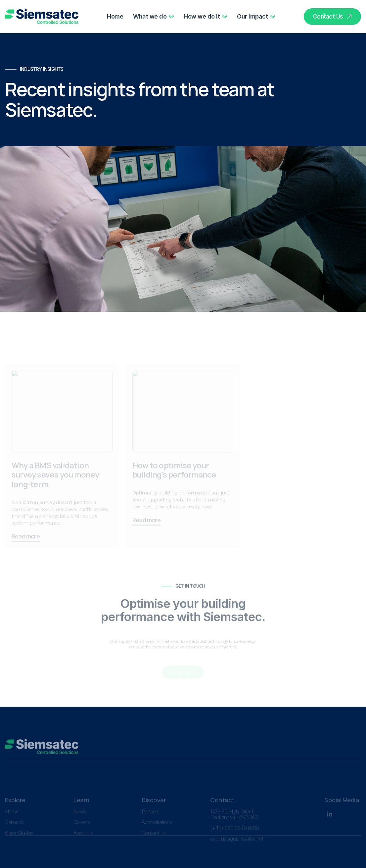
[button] (153, 17)
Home (115, 16)
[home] (42, 16)
